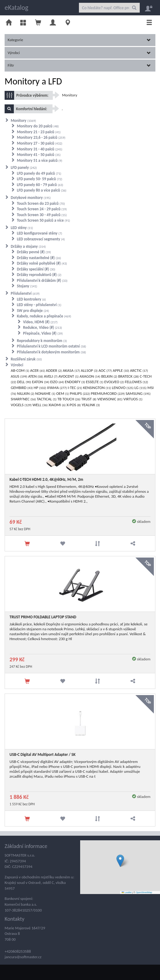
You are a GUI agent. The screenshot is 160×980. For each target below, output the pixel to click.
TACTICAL (47, 399)
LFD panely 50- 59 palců (40, 179)
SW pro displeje (33, 311)
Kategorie (79, 40)
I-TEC (75, 388)
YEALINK (91, 405)
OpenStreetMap (144, 892)
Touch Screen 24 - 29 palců (42, 209)
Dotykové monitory (31, 198)
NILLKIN (26, 393)
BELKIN (109, 376)
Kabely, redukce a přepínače (44, 316)
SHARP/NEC (23, 399)
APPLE (121, 370)
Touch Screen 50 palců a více (43, 220)
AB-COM (20, 370)
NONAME (45, 393)
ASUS (19, 376)
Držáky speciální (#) (36, 269)
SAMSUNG (138, 393)
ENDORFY (75, 382)
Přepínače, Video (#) (43, 333)
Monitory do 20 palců (38, 126)
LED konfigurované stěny (39, 233)
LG (140, 388)
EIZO (57, 382)
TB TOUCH (69, 399)
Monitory (70, 95)
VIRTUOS (133, 399)
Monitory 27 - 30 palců (40, 143)
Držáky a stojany (28, 246)
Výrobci (79, 53)
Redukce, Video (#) (43, 327)
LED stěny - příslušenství (39, 305)
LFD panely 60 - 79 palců (40, 185)
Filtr (79, 65)
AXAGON (90, 376)
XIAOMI (57, 405)
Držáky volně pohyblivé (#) (42, 263)
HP (40, 388)
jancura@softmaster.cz (23, 957)
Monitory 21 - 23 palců (39, 132)
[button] (120, 861)
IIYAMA (57, 388)
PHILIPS (80, 393)
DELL (24, 382)
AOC (105, 370)
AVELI (51, 376)
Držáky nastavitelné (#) (39, 258)
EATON (41, 382)
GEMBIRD (22, 388)
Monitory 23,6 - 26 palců (41, 137)
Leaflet (127, 892)
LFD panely (24, 167)
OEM (62, 393)
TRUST (89, 399)
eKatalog (16, 8)
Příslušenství (25, 293)
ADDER (54, 370)
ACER (37, 370)
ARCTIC (139, 370)
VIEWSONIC (110, 399)
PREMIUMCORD (107, 393)
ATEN (36, 376)
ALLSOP (89, 370)
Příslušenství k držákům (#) (42, 280)
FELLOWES (136, 382)
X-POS (74, 405)
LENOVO (123, 388)
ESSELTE (95, 382)
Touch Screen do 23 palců (41, 203)
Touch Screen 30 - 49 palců (42, 215)
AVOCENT (68, 376)
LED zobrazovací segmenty (41, 239)
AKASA (71, 370)
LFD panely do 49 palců (39, 173)
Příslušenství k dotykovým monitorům (51, 352)
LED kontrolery (31, 299)
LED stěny (22, 228)
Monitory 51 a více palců (39, 160)
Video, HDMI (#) (40, 322)
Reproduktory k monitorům (42, 341)
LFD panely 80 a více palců (42, 190)
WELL (40, 405)
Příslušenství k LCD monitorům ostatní (51, 346)
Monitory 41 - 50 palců (39, 155)
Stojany (27, 286)
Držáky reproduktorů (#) (39, 275)
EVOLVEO (114, 382)
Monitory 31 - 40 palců (40, 149)
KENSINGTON (97, 388)
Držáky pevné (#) (34, 252)
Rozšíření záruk (26, 359)
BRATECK (129, 376)
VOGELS (21, 405)
